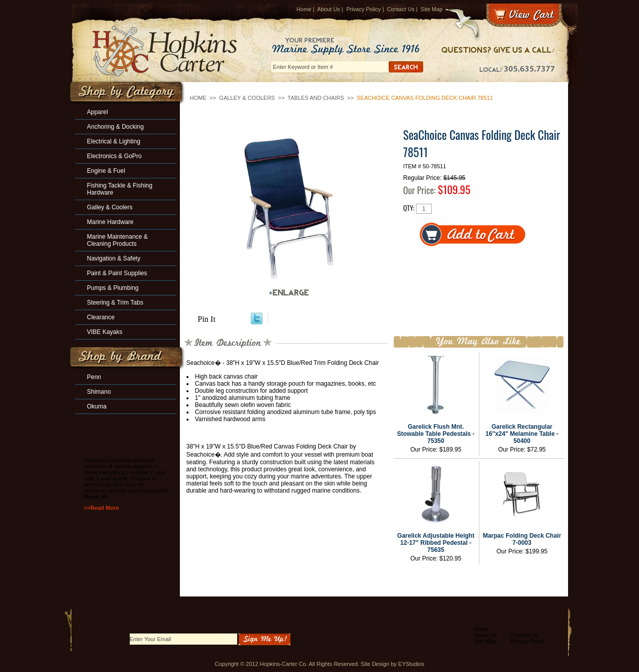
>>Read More (102, 508)
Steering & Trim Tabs (115, 303)
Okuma (97, 406)
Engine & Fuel (106, 171)
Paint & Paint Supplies (117, 273)
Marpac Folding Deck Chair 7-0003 (522, 539)
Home (304, 9)
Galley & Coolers (247, 98)
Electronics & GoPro (115, 156)
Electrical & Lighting (114, 141)
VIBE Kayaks (105, 332)
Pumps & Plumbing (113, 288)
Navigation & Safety (114, 258)
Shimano (99, 392)
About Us (329, 9)
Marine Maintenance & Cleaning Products (118, 240)
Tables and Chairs (316, 98)
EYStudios (411, 664)
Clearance (101, 317)
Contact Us (401, 9)
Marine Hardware (110, 222)
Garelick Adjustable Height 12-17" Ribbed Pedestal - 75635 (436, 543)
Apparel (98, 112)
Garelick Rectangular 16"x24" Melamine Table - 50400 (522, 434)
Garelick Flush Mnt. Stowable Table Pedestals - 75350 (436, 434)
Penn (94, 377)
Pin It (206, 319)
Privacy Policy (363, 9)
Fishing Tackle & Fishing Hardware (120, 189)
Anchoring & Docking (116, 127)
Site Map (431, 9)
